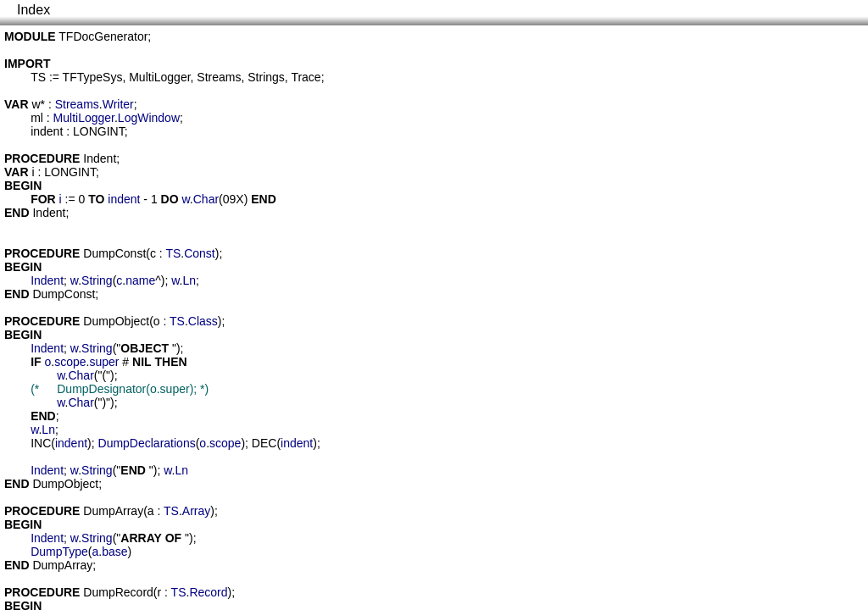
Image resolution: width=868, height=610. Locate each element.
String (97, 280)
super (104, 362)
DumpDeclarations (147, 443)
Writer (118, 104)
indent (47, 131)
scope (70, 362)
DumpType (59, 552)
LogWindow (149, 118)
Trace (306, 77)
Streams (219, 77)
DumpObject (116, 321)
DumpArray (113, 511)
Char (206, 199)
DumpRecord (118, 592)
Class (203, 321)
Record (208, 592)
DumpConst (114, 253)
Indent (100, 158)
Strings (266, 77)
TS (38, 77)
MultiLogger (159, 77)
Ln (190, 280)
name (140, 280)
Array (196, 511)
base (114, 552)
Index (33, 10)
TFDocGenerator (103, 36)
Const (200, 253)
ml (37, 118)
